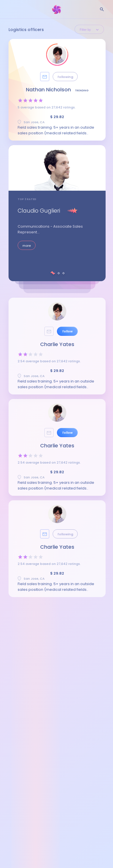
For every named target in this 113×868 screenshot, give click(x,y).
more (27, 246)
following (65, 77)
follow (67, 331)
